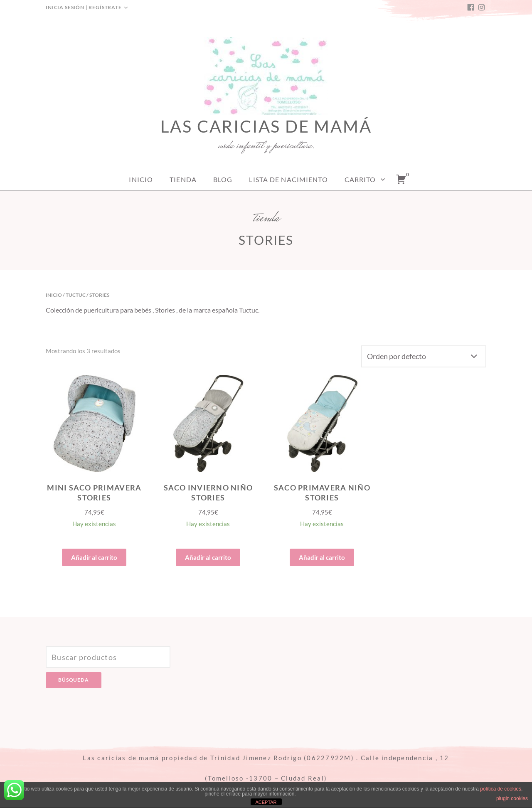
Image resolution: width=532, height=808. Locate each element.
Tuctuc (76, 295)
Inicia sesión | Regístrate (84, 7)
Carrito (360, 179)
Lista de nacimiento (288, 179)
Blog (223, 179)
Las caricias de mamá (266, 126)
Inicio (141, 179)
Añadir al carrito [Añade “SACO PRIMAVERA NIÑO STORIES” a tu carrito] (322, 557)
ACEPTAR (266, 802)
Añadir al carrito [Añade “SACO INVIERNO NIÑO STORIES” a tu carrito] (208, 557)
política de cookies (501, 789)
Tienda (183, 179)
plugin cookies (512, 798)
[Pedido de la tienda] (424, 356)
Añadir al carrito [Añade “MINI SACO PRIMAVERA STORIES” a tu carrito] (94, 557)
